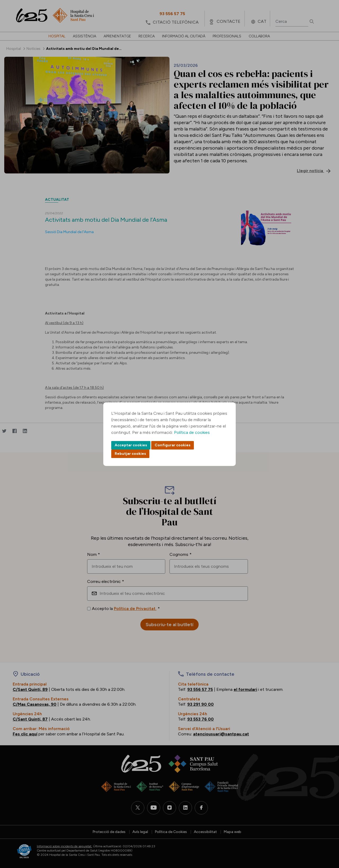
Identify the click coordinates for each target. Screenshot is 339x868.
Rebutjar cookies (130, 454)
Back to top (326, 835)
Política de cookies (192, 432)
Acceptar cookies (131, 445)
